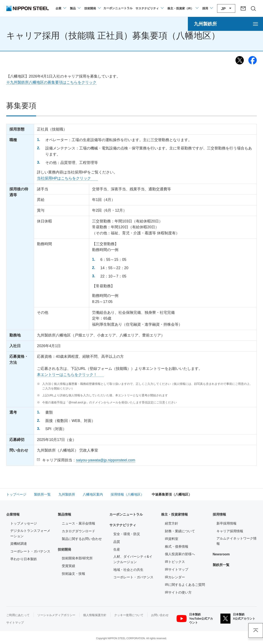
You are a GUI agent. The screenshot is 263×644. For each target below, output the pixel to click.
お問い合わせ (160, 615)
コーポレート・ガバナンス (30, 551)
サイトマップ (15, 623)
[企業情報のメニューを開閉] (61, 8)
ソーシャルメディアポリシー (56, 615)
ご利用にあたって (18, 615)
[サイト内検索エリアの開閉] (253, 8)
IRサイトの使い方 (178, 592)
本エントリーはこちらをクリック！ (67, 375)
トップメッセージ (24, 523)
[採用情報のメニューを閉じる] (207, 8)
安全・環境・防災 (127, 534)
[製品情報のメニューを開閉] (75, 8)
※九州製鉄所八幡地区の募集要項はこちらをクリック (51, 82)
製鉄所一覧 (221, 565)
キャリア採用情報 (230, 531)
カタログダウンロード (78, 531)
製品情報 (64, 514)
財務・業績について (180, 531)
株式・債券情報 (177, 547)
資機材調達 (19, 544)
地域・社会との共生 (128, 570)
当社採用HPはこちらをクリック (64, 178)
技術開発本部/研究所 (77, 558)
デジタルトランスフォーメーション (30, 533)
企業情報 (13, 514)
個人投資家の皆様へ (180, 554)
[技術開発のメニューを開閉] (92, 8)
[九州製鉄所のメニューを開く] (225, 24)
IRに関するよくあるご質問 (185, 585)
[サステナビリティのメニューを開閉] (149, 8)
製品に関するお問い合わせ (82, 539)
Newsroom (221, 554)
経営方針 (172, 523)
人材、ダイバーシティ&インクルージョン (133, 559)
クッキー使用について (129, 615)
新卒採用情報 (226, 523)
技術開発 (64, 549)
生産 (117, 549)
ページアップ (256, 630)
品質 (117, 542)
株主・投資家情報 (174, 514)
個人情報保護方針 (95, 615)
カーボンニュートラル (126, 514)
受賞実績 (68, 566)
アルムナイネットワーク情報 (237, 541)
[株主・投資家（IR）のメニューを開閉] (183, 8)
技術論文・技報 (73, 574)
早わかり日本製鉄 (24, 559)
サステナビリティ (123, 525)
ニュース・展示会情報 (78, 523)
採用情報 (219, 514)
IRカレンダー (175, 577)
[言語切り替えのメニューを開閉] (226, 8)
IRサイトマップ (177, 569)
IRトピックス (175, 562)
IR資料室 (172, 539)
